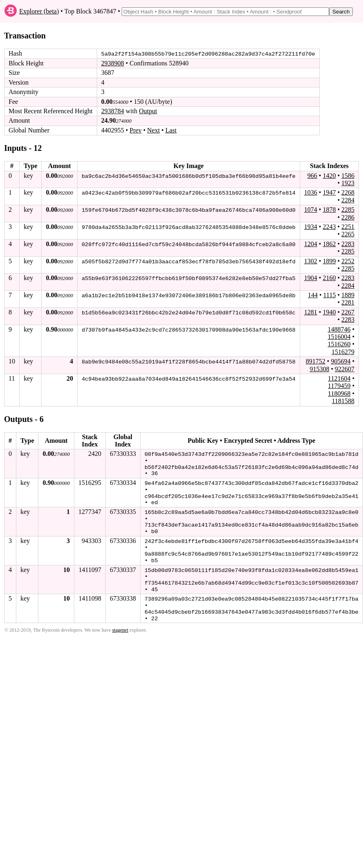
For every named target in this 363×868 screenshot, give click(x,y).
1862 (329, 243)
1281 (311, 312)
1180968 (339, 393)
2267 (348, 312)
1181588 (343, 401)
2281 (348, 302)
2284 (348, 200)
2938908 (113, 63)
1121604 (339, 378)
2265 (348, 234)
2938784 (113, 111)
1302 (311, 261)
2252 (348, 261)
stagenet (120, 625)
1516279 (343, 352)
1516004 (339, 337)
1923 (348, 183)
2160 (329, 278)
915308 (319, 369)
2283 (348, 243)
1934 (311, 227)
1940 (329, 312)
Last (171, 130)
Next (153, 130)
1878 (329, 210)
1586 (348, 175)
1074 (311, 210)
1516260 (339, 344)
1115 (330, 295)
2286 (348, 217)
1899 (329, 261)
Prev (135, 130)
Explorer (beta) (39, 11)
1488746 (339, 329)
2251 (348, 227)
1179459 (339, 386)
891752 (316, 361)
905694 (341, 361)
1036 (311, 192)
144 (313, 295)
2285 (348, 210)
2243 (329, 227)
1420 (329, 175)
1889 (348, 295)
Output (148, 111)
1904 (311, 278)
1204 (311, 243)
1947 (329, 192)
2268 (348, 192)
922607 (345, 369)
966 (312, 175)
